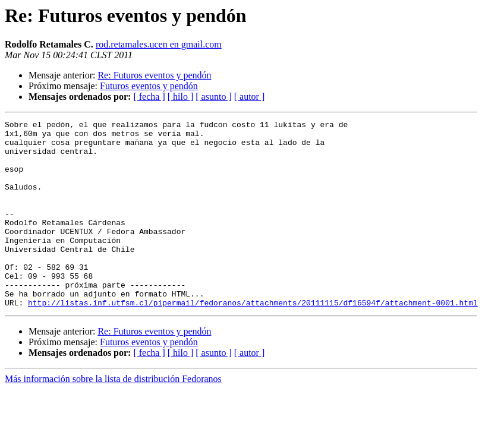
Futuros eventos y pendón (149, 86)
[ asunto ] (213, 97)
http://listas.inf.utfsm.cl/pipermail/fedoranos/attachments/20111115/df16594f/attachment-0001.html (253, 340)
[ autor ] (250, 97)
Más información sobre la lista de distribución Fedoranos (113, 416)
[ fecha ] (149, 97)
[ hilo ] (181, 97)
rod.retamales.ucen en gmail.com (159, 44)
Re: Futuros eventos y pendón (154, 75)
